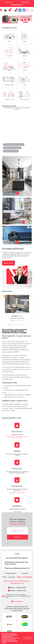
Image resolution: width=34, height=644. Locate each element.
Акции (19, 577)
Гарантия (25, 573)
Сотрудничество (10, 573)
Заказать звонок (9, 263)
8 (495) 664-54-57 (17, 5)
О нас (17, 554)
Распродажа (27, 577)
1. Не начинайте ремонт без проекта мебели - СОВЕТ (13, 145)
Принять (28, 638)
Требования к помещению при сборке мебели (16, 563)
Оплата (4, 577)
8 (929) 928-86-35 (24, 581)
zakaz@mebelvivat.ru (17, 583)
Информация (9, 2)
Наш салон (25, 2)
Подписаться (17, 537)
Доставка (12, 577)
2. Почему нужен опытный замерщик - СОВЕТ (12, 148)
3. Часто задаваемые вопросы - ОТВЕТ (11, 151)
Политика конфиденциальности (17, 568)
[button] (15, 21)
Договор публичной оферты (17, 558)
